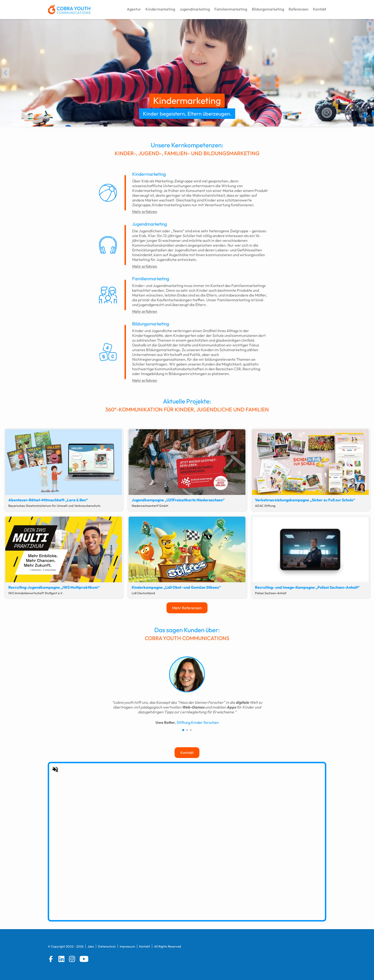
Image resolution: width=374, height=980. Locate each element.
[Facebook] (51, 959)
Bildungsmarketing (268, 9)
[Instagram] (72, 959)
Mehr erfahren (145, 212)
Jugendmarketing (195, 9)
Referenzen (299, 9)
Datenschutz (107, 946)
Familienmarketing (231, 9)
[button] (5, 73)
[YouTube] (84, 959)
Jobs (91, 946)
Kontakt (320, 9)
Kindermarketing (160, 9)
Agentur (134, 9)
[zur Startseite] (69, 10)
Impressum (127, 946)
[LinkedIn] (62, 959)
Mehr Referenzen (187, 608)
